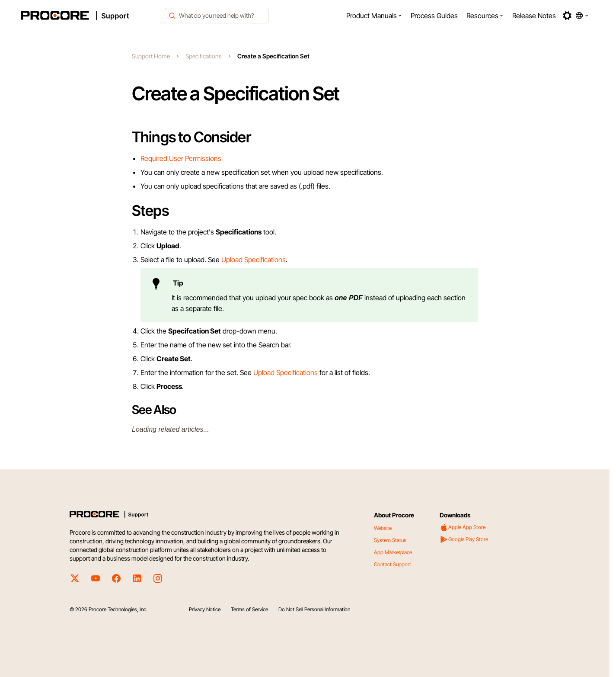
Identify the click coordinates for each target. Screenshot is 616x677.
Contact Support (393, 564)
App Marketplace (393, 552)
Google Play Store (464, 539)
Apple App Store (463, 527)
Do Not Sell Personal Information (314, 609)
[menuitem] (374, 16)
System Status (390, 540)
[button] (374, 16)
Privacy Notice (205, 609)
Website (383, 528)
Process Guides (434, 16)
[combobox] (217, 16)
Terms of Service (249, 609)
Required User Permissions (181, 158)
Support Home (151, 56)
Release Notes (534, 16)
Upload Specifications (254, 260)
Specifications (204, 56)
